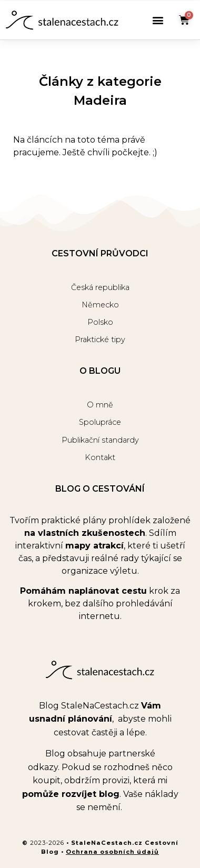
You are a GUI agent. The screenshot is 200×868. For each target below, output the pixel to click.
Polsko (100, 322)
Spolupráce (100, 422)
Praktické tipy (100, 340)
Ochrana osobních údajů (112, 852)
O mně (100, 405)
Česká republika (100, 287)
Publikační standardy (100, 440)
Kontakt (100, 457)
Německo (100, 305)
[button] (158, 20)
